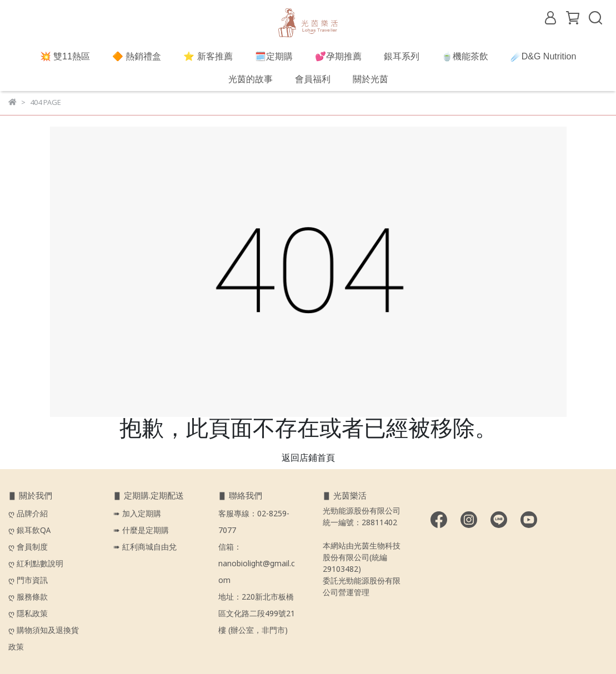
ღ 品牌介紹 (29, 514)
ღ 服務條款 (28, 597)
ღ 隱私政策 (28, 614)
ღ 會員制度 (28, 547)
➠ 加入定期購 (137, 514)
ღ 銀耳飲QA (29, 531)
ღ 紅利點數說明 (36, 564)
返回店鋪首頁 (308, 458)
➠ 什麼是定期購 (141, 531)
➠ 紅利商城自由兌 (145, 547)
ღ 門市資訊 (28, 581)
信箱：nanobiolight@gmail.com (257, 564)
